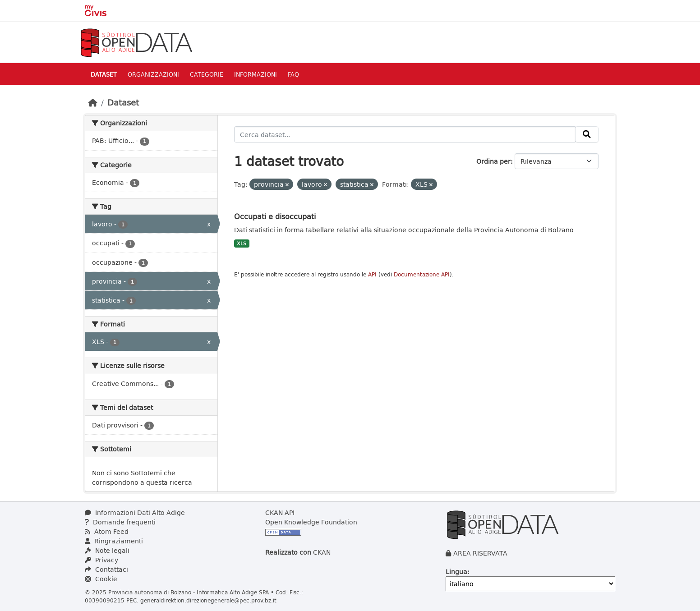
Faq (293, 74)
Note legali (107, 550)
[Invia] (587, 134)
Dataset (104, 74)
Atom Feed (107, 531)
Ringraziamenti (114, 541)
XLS (242, 243)
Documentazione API (422, 274)
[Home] (93, 102)
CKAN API (280, 512)
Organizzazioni (153, 74)
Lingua (456, 572)
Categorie (207, 74)
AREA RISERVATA (480, 553)
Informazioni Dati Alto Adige (135, 512)
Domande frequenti (120, 522)
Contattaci (106, 569)
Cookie (101, 579)
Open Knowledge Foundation (311, 522)
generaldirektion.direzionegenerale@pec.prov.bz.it (208, 600)
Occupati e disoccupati (275, 216)
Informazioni (256, 74)
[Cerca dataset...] (405, 134)
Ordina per (493, 161)
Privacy (101, 560)
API (372, 274)
